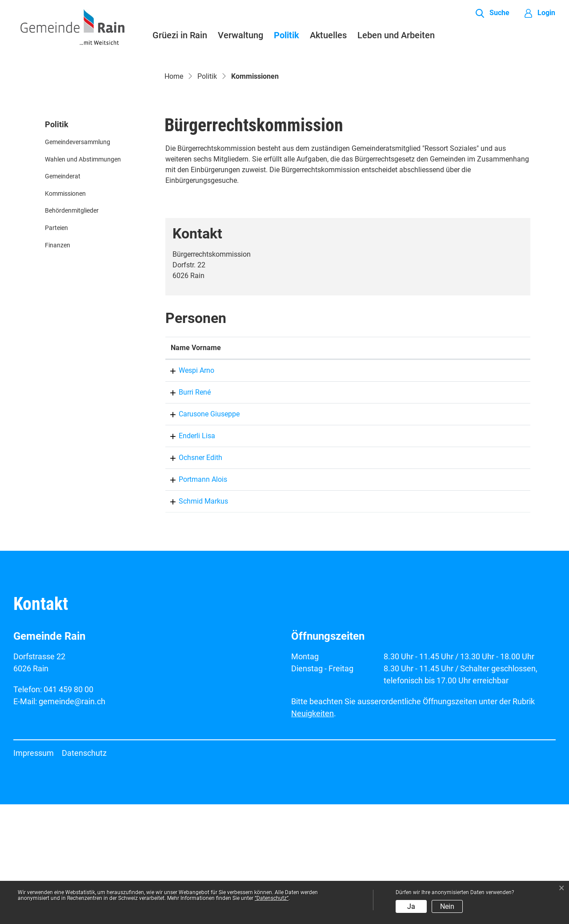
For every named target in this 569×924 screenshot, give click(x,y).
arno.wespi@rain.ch (428, 490)
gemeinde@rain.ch (426, 512)
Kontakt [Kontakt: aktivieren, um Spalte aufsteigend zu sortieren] (409, 467)
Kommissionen (66, 316)
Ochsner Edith (192, 577)
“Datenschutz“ (272, 898)
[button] (493, 13)
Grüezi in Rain (180, 35)
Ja (411, 906)
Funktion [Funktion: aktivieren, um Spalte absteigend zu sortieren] (322, 467)
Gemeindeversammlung (78, 262)
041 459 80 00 (68, 809)
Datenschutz (84, 873)
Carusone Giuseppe (201, 534)
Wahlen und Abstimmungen (83, 279)
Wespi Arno (188, 490)
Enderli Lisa (189, 555)
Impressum (34, 873)
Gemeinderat (63, 297)
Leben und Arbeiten (396, 35)
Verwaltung (240, 35)
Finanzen (58, 365)
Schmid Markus (195, 621)
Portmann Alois (195, 599)
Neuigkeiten (313, 833)
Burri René (187, 512)
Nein (447, 906)
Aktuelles (328, 35)
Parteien (56, 348)
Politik (287, 35)
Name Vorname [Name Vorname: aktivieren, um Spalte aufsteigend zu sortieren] (196, 467)
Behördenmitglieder (72, 331)
